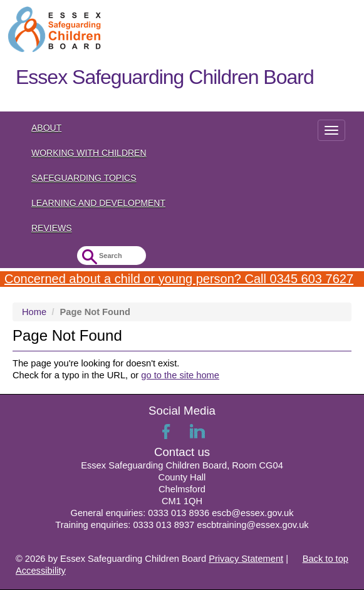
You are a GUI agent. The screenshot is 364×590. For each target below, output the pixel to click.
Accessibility (41, 571)
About (46, 128)
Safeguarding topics (84, 178)
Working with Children (89, 153)
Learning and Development (98, 203)
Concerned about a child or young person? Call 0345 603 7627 (179, 279)
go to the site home (180, 375)
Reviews (52, 228)
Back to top (325, 559)
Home (34, 312)
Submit (88, 257)
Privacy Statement (246, 559)
